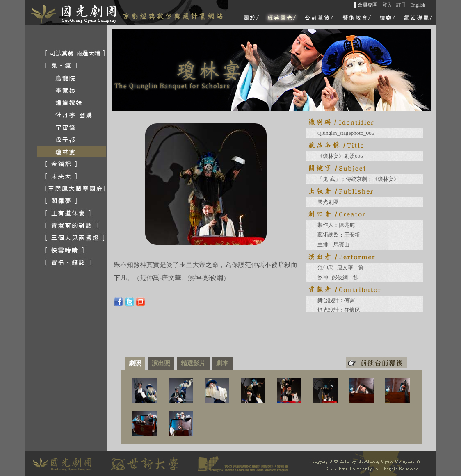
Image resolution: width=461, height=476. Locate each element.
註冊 (401, 5)
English (418, 5)
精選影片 (193, 363)
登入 (387, 5)
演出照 (161, 363)
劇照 (135, 363)
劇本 (222, 363)
